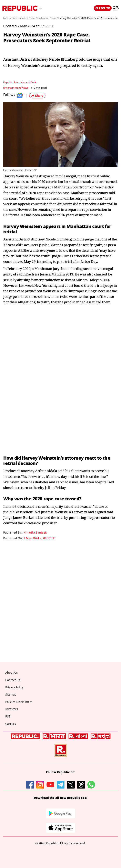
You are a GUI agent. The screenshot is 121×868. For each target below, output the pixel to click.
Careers (11, 724)
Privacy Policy (14, 687)
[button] (37, 96)
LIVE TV (103, 8)
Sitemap (11, 695)
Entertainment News (16, 88)
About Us (12, 673)
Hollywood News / (47, 18)
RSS (8, 717)
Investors (12, 709)
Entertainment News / (24, 18)
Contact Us (13, 680)
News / (7, 18)
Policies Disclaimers (19, 702)
